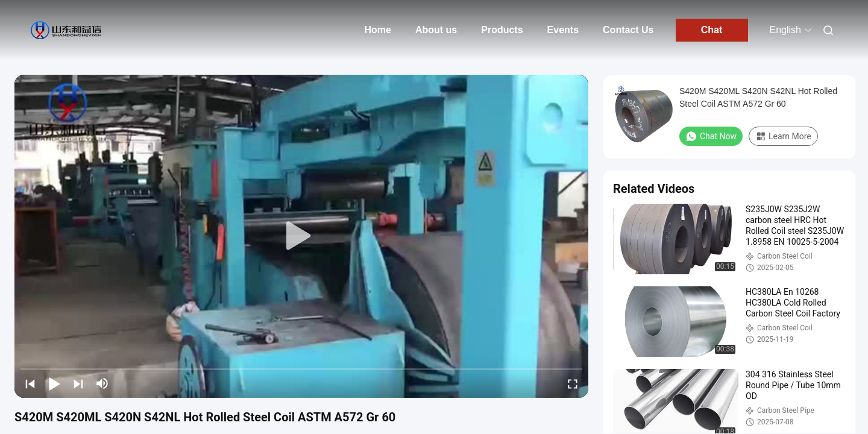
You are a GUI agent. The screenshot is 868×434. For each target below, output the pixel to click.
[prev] (30, 383)
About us (436, 30)
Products (502, 30)
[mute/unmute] (102, 383)
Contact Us (628, 30)
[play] (301, 236)
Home (377, 30)
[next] (78, 383)
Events (563, 30)
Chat (712, 30)
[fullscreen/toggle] (573, 383)
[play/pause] (54, 383)
